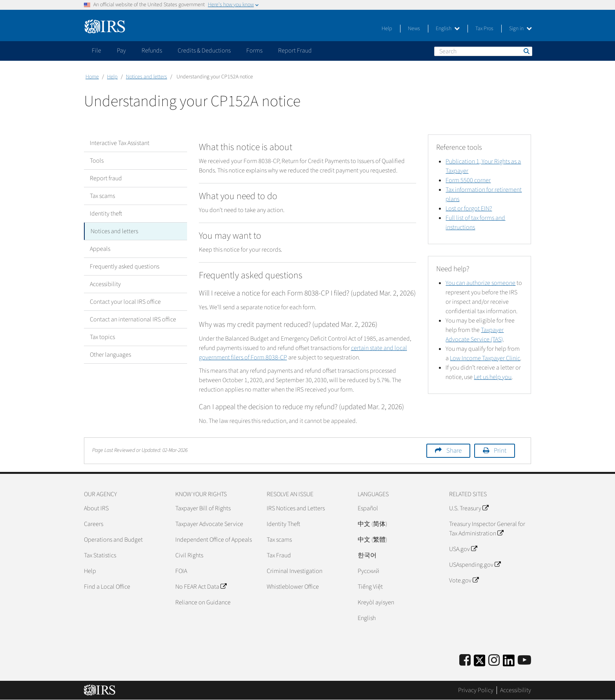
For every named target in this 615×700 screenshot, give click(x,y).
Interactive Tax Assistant (120, 143)
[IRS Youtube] (524, 661)
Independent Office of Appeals (214, 540)
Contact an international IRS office (133, 319)
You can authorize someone (480, 283)
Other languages (110, 355)
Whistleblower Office (293, 587)
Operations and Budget (113, 540)
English (448, 29)
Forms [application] (254, 51)
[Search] (483, 51)
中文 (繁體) (372, 540)
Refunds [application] (152, 51)
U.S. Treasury (469, 508)
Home (92, 77)
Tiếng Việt (370, 587)
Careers (94, 524)
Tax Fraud (279, 555)
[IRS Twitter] (480, 663)
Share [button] (454, 451)
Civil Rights (189, 555)
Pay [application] (121, 51)
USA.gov (463, 549)
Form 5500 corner (468, 180)
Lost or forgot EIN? (469, 209)
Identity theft (106, 214)
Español (368, 508)
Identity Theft (283, 524)
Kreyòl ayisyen (376, 602)
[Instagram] (494, 661)
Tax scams (102, 196)
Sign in (520, 29)
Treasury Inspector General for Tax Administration (487, 529)
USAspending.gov (475, 565)
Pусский (368, 571)
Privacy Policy (476, 690)
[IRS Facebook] (465, 661)
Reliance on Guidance (203, 602)
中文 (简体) (372, 524)
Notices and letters (146, 77)
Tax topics (102, 337)
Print (500, 451)
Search (526, 51)
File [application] (96, 51)
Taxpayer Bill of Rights (203, 508)
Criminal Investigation (295, 571)
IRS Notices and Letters (296, 508)
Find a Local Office (107, 587)
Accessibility (105, 284)
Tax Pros (484, 29)
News (414, 29)
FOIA (181, 571)
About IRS (96, 508)
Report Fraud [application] (295, 51)
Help (387, 29)
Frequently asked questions (125, 267)
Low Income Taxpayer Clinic (485, 358)
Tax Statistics (100, 555)
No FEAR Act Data (201, 587)
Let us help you (493, 377)
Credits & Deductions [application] (204, 51)
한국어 (367, 555)
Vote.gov (464, 580)
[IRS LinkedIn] (509, 663)
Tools (97, 161)
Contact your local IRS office (125, 302)
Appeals (100, 249)
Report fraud (106, 178)
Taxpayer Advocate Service (209, 524)
